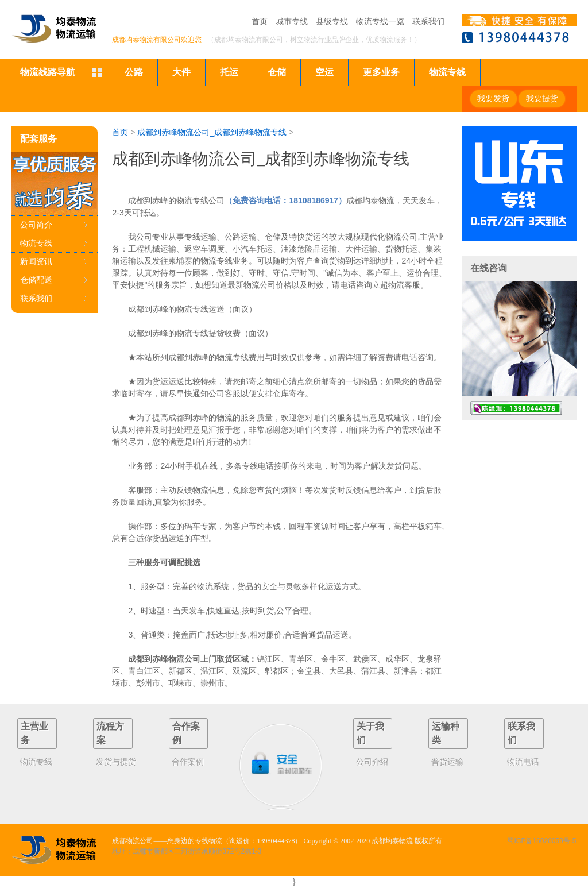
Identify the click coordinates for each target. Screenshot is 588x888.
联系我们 (428, 21)
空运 (324, 72)
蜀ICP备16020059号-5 (541, 841)
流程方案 (110, 733)
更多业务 (381, 72)
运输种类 (446, 733)
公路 (134, 72)
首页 (260, 21)
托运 (229, 72)
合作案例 (186, 733)
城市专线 (292, 21)
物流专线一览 (380, 21)
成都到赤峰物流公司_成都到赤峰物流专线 (212, 132)
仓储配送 (36, 280)
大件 (181, 72)
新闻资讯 (36, 261)
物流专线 (447, 72)
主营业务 (34, 733)
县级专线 (332, 21)
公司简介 (36, 225)
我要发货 (493, 99)
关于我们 (370, 733)
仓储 (277, 72)
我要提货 (542, 99)
